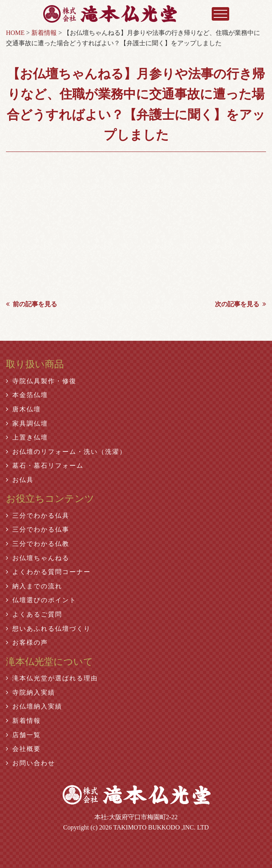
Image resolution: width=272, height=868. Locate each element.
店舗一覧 (23, 735)
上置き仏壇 (27, 437)
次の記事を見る (240, 304)
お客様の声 (27, 642)
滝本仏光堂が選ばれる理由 (52, 678)
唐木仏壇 (23, 409)
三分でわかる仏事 (38, 529)
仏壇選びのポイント (41, 600)
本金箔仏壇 (27, 395)
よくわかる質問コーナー (48, 572)
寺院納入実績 (31, 692)
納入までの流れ (34, 586)
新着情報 (23, 721)
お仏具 (20, 480)
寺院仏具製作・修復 (41, 381)
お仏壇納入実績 (34, 706)
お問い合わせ (31, 763)
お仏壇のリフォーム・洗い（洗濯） (66, 452)
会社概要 (23, 749)
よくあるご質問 (34, 614)
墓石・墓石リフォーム (45, 466)
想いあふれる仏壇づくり (48, 629)
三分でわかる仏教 (38, 544)
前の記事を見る (32, 304)
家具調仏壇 (27, 423)
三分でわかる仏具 (38, 516)
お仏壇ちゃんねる (38, 558)
